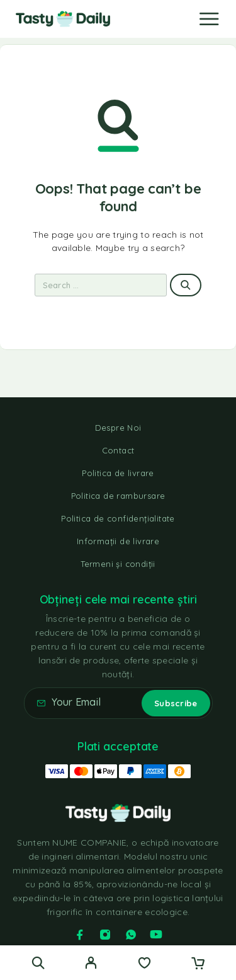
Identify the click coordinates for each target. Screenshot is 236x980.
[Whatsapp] (131, 935)
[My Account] (91, 964)
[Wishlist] (144, 964)
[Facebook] (80, 935)
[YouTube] (156, 935)
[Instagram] (105, 935)
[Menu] (209, 19)
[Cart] (198, 964)
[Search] (38, 963)
